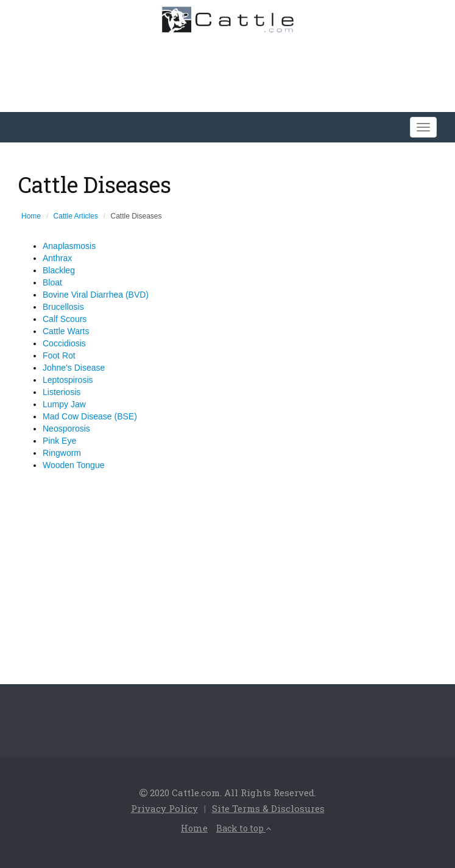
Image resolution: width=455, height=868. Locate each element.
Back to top (244, 828)
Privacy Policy (164, 808)
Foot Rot (59, 355)
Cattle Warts (66, 331)
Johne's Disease (74, 368)
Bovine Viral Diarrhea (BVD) (96, 295)
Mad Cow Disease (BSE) (90, 416)
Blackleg (59, 270)
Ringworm (62, 453)
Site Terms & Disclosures (268, 808)
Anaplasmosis (69, 246)
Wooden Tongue (73, 465)
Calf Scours (65, 319)
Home (31, 216)
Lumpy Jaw (64, 404)
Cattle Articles (76, 216)
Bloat (52, 282)
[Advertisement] (224, 69)
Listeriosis (62, 392)
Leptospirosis (68, 380)
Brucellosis (63, 307)
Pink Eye (59, 441)
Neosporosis (66, 429)
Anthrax (57, 258)
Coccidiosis (64, 343)
